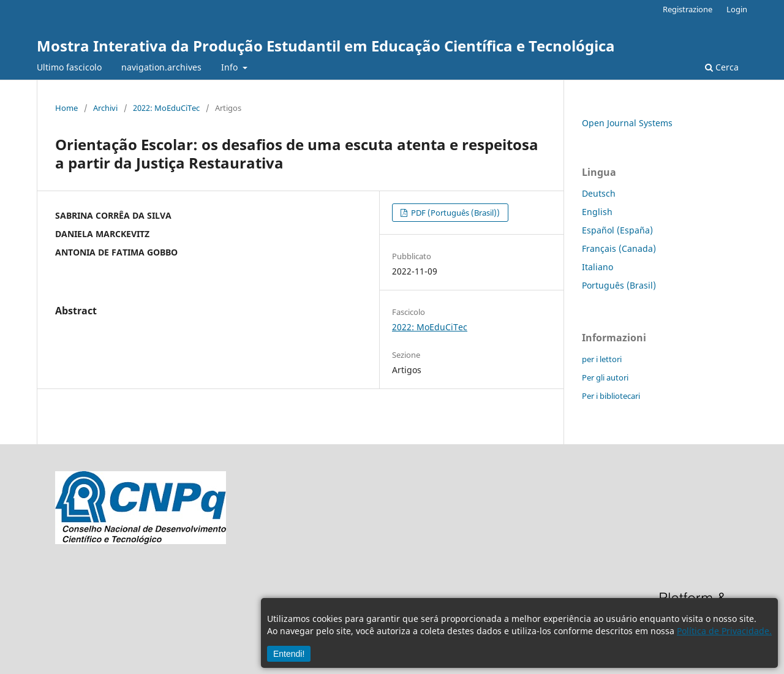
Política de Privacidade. (724, 631)
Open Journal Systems (627, 123)
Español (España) (617, 230)
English (597, 212)
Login (737, 9)
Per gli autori (605, 377)
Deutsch (599, 193)
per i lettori (602, 359)
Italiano (597, 267)
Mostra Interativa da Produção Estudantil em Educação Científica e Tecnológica (326, 46)
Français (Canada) (619, 248)
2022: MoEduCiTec (166, 108)
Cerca (722, 67)
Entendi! (289, 654)
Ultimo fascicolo (69, 67)
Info (231, 67)
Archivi (105, 108)
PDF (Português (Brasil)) (454, 213)
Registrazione (688, 9)
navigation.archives (161, 67)
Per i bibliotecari (611, 396)
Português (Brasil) (619, 285)
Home (66, 108)
